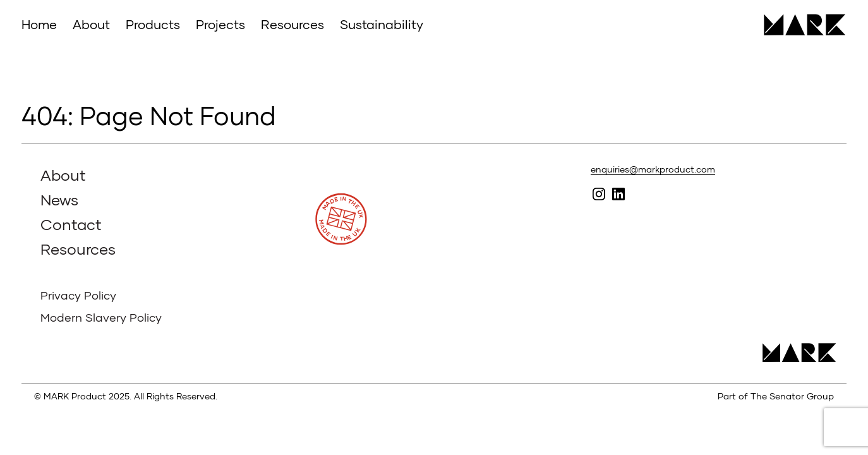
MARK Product (800, 25)
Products (153, 24)
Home (39, 24)
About (91, 24)
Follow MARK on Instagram (599, 194)
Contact (71, 224)
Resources (292, 24)
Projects (220, 24)
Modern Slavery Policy (101, 317)
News (59, 199)
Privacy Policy (78, 295)
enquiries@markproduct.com (653, 169)
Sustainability (382, 24)
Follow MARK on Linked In (619, 194)
